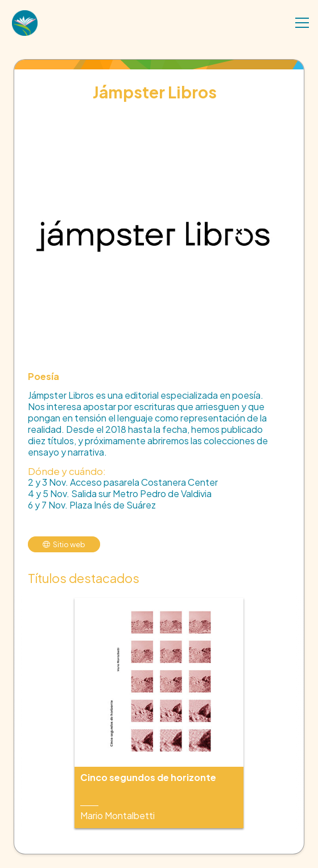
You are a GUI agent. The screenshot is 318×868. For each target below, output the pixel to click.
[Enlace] (25, 24)
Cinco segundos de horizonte (148, 777)
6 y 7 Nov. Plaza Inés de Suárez (92, 505)
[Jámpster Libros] (154, 116)
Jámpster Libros (155, 92)
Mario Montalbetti (117, 815)
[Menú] (302, 23)
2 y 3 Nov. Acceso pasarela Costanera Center (123, 482)
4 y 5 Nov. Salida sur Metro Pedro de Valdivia (120, 493)
